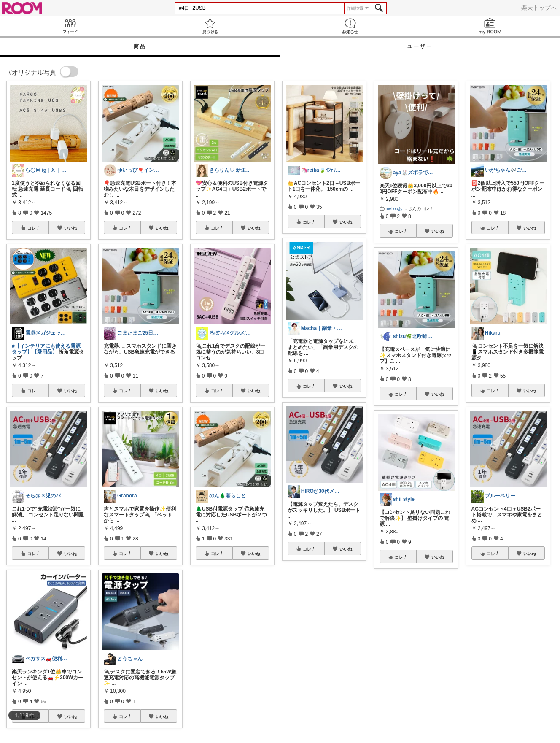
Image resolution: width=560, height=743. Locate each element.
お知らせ (350, 26)
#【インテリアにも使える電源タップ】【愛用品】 (46, 349)
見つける (210, 26)
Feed (70, 26)
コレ (34, 228)
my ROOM (490, 26)
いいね (70, 228)
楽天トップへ (539, 8)
